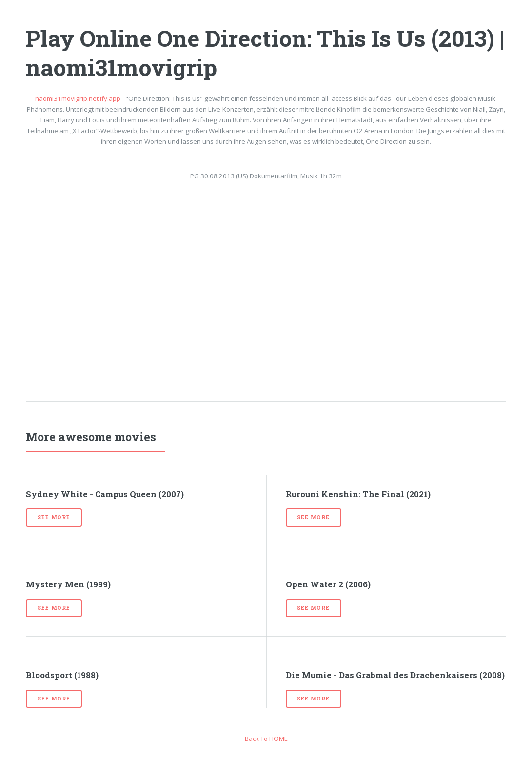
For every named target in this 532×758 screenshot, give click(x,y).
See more (54, 517)
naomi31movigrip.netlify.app (78, 98)
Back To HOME (266, 739)
